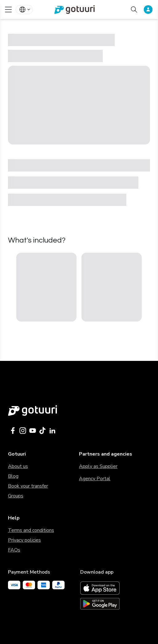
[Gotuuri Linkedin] (52, 431)
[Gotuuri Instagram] (23, 431)
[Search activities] (134, 10)
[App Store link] (115, 588)
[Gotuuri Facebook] (13, 431)
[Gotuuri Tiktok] (42, 431)
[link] (79, 10)
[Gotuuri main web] (79, 411)
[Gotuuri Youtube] (33, 431)
